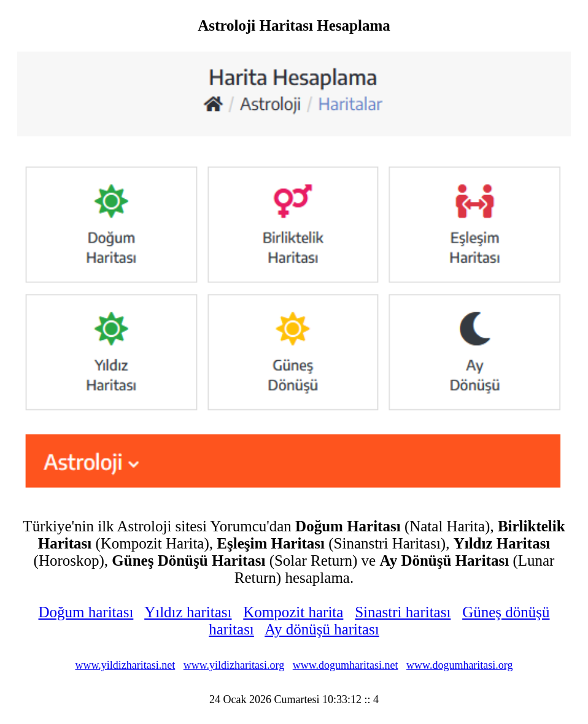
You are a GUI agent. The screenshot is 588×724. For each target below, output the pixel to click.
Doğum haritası (86, 612)
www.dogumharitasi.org (459, 665)
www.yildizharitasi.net (125, 665)
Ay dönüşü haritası (322, 629)
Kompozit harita (293, 612)
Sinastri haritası (403, 612)
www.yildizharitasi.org (234, 665)
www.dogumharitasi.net (346, 665)
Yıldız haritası (188, 612)
